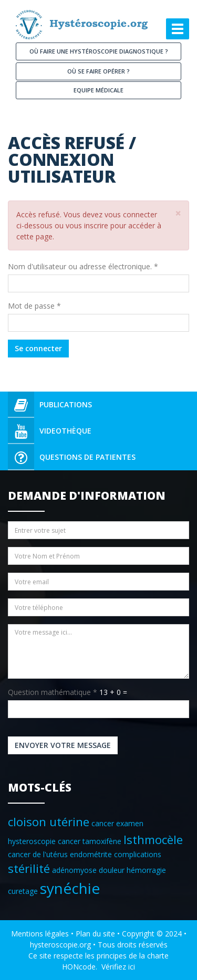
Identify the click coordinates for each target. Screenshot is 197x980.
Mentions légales (40, 934)
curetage (23, 891)
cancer (103, 823)
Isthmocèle (153, 840)
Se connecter (38, 348)
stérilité (29, 868)
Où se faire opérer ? (98, 71)
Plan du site (95, 934)
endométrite (91, 854)
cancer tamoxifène (90, 841)
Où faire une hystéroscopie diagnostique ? (99, 51)
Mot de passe (34, 306)
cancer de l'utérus (38, 854)
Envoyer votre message (63, 745)
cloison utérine (49, 822)
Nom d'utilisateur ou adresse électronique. (83, 266)
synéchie (70, 888)
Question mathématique (53, 692)
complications (138, 854)
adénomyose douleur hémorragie (109, 870)
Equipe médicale (98, 90)
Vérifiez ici (118, 967)
